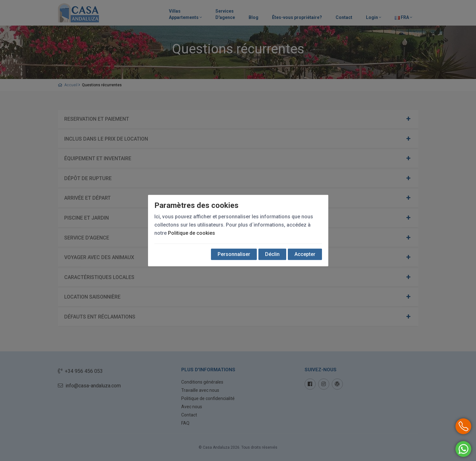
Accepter (305, 254)
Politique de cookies (192, 233)
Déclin (272, 254)
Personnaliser (234, 254)
